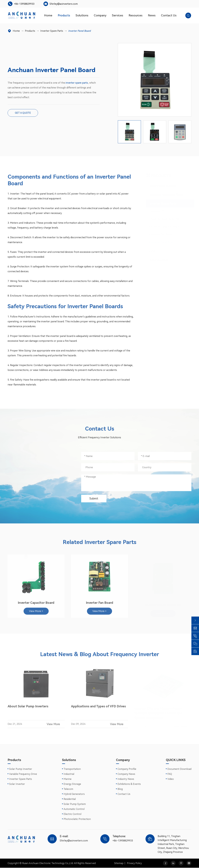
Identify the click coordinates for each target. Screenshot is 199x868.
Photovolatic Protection (77, 819)
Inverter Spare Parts (52, 31)
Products (64, 15)
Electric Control (72, 814)
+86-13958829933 (24, 4)
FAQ (170, 774)
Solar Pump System (75, 804)
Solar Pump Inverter (21, 769)
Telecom (68, 789)
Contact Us (169, 15)
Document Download (179, 769)
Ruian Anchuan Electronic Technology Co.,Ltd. (48, 863)
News (152, 15)
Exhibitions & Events (129, 784)
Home (48, 15)
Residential (70, 799)
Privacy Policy (134, 863)
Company (100, 15)
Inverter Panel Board (80, 31)
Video (171, 779)
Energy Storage (72, 784)
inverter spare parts (77, 83)
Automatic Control (74, 809)
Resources (136, 15)
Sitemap (119, 863)
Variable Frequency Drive (23, 774)
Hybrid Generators (74, 794)
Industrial (69, 774)
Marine (67, 779)
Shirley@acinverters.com (64, 4)
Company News (126, 774)
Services (118, 15)
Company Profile (127, 769)
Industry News (126, 779)
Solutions (82, 15)
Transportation (72, 769)
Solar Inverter (17, 784)
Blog (120, 789)
